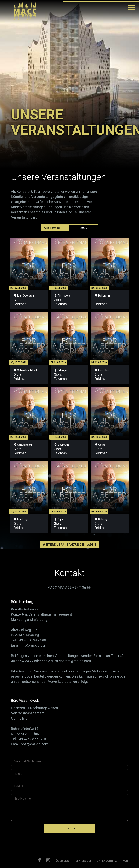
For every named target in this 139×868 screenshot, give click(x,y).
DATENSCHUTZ (107, 861)
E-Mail (18, 786)
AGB (125, 861)
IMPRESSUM (83, 861)
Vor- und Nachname (28, 761)
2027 (84, 228)
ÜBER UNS (62, 861)
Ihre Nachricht (24, 799)
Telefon (19, 774)
